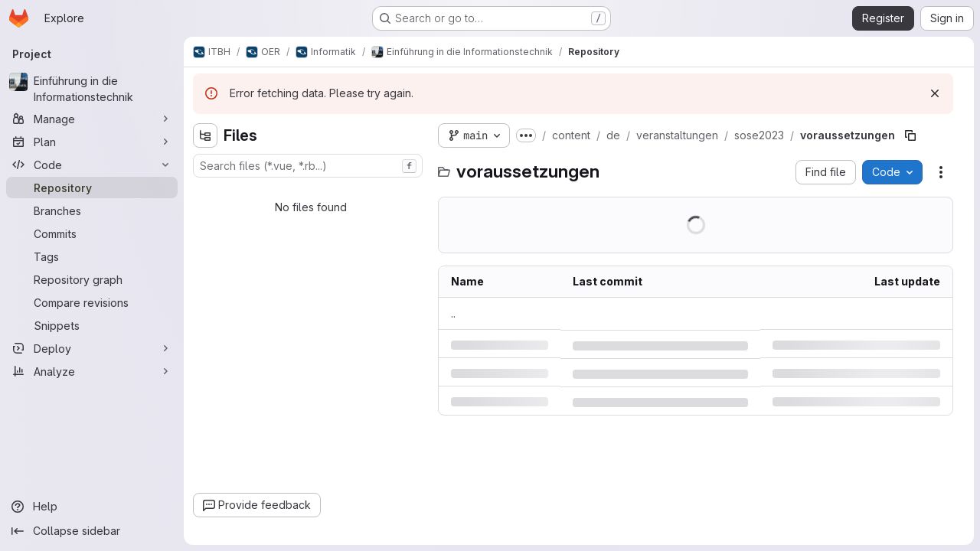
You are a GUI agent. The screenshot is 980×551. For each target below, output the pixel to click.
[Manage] (92, 119)
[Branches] (92, 210)
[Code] (92, 165)
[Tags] (92, 256)
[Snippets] (92, 325)
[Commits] (92, 233)
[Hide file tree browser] (205, 135)
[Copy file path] (910, 135)
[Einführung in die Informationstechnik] (92, 89)
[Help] (92, 507)
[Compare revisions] (92, 302)
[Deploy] (92, 348)
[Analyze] (92, 371)
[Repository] (92, 187)
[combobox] (308, 166)
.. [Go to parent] (453, 313)
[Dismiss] (935, 93)
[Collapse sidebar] (92, 531)
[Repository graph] (92, 279)
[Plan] (92, 142)
